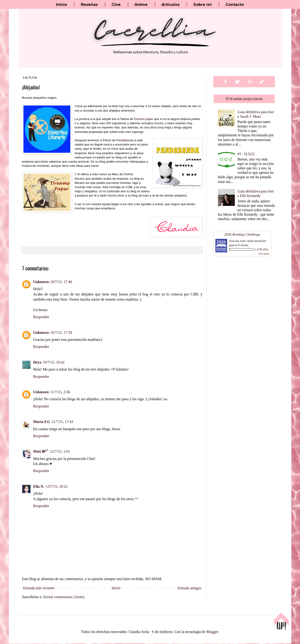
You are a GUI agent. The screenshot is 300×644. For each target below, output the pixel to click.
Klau (232, 241)
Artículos (171, 5)
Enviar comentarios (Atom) (64, 597)
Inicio (62, 5)
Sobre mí (202, 5)
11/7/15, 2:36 (60, 392)
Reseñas (89, 5)
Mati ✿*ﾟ (41, 451)
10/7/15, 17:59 (61, 333)
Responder (41, 317)
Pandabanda (125, 140)
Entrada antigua (189, 588)
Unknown (41, 282)
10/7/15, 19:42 (54, 362)
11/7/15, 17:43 (62, 422)
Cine (116, 5)
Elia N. (39, 486)
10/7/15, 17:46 (61, 282)
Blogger (212, 632)
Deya (37, 362)
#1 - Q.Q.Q (246, 154)
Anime (141, 5)
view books (264, 254)
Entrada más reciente (39, 588)
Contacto (235, 5)
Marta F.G (42, 422)
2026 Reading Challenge (242, 234)
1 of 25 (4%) (261, 249)
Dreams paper (143, 119)
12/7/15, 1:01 (60, 451)
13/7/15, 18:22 (57, 486)
